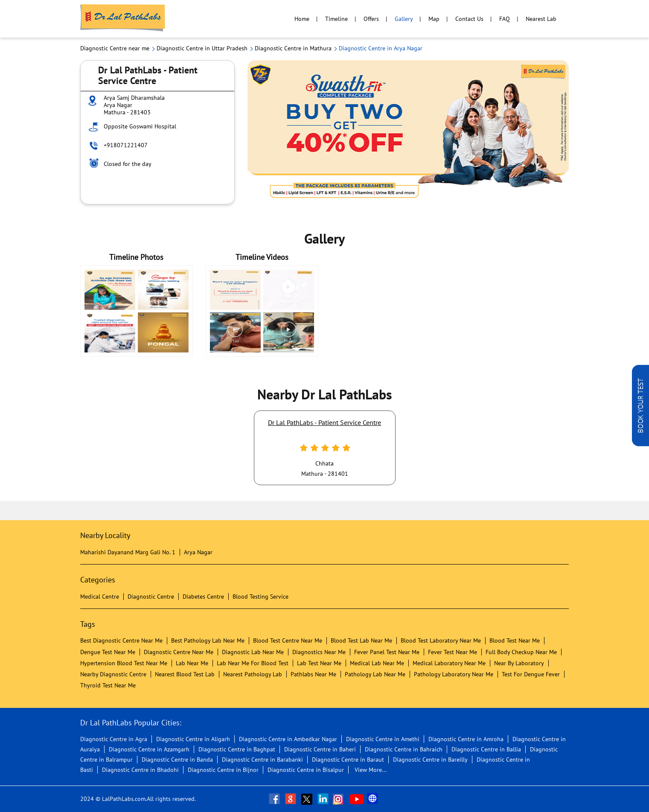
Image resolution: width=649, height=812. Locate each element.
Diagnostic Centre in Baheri (320, 749)
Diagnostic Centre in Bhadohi (140, 770)
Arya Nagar (198, 552)
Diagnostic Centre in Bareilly (430, 760)
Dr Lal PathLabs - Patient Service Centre (324, 422)
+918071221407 (126, 145)
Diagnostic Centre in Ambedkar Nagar (288, 739)
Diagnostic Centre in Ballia (486, 749)
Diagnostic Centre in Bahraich (404, 749)
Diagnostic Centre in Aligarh (193, 739)
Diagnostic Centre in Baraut (348, 760)
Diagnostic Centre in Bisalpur (306, 770)
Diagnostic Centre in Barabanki (262, 760)
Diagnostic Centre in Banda (177, 760)
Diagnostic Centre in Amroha (466, 739)
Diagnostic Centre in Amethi (383, 739)
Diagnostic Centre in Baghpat (237, 749)
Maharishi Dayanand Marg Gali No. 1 (128, 552)
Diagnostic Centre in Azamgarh (149, 749)
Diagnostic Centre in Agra (114, 739)
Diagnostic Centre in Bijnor (223, 770)
